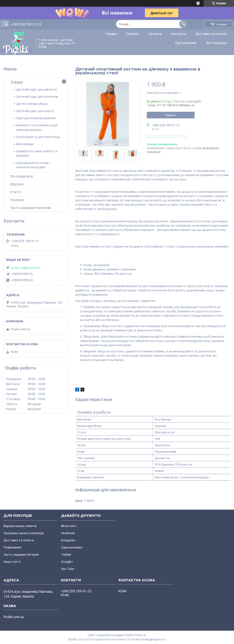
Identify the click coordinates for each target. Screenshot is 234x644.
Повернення (12, 547)
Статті (16, 192)
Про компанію (186, 43)
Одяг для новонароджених (36, 118)
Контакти (179, 34)
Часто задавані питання (31, 208)
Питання (155, 34)
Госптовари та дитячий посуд (38, 137)
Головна (133, 34)
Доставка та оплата (211, 34)
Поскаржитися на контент (107, 639)
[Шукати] (183, 24)
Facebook (68, 533)
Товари (111, 34)
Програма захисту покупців (24, 533)
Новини (17, 200)
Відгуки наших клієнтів (20, 526)
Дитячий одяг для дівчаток (37, 89)
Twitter (66, 554)
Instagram (68, 540)
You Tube (68, 569)
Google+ (67, 562)
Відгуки (17, 184)
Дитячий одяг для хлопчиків (37, 96)
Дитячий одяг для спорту (35, 111)
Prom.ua (140, 635)
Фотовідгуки (217, 43)
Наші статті (12, 562)
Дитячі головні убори (32, 104)
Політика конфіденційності (147, 639)
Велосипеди (25, 144)
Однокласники (72, 547)
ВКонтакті (69, 526)
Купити (171, 115)
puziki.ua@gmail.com (26, 268)
